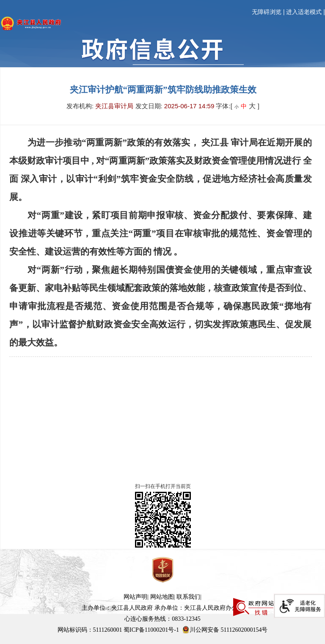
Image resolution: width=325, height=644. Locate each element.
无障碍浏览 (267, 12)
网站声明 (135, 597)
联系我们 (188, 597)
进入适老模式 (304, 12)
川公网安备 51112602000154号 (225, 630)
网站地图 (162, 597)
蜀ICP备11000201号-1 (151, 630)
